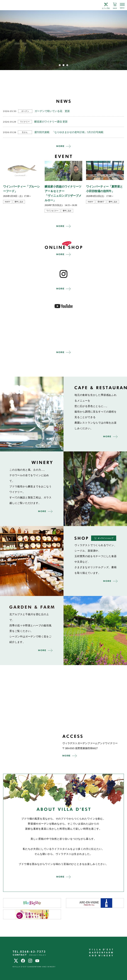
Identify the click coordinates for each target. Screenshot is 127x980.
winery (95, 489)
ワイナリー (25, 122)
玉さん (25, 132)
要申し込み (19, 202)
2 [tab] (64, 65)
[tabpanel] (64, 40)
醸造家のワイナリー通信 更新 (51, 122)
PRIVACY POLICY (38, 955)
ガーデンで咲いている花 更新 (52, 111)
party (8, 202)
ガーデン (25, 111)
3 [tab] (67, 65)
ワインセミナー (52, 211)
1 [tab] (60, 65)
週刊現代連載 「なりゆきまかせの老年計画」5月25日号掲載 (69, 132)
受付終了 (101, 202)
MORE (60, 146)
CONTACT (20, 955)
